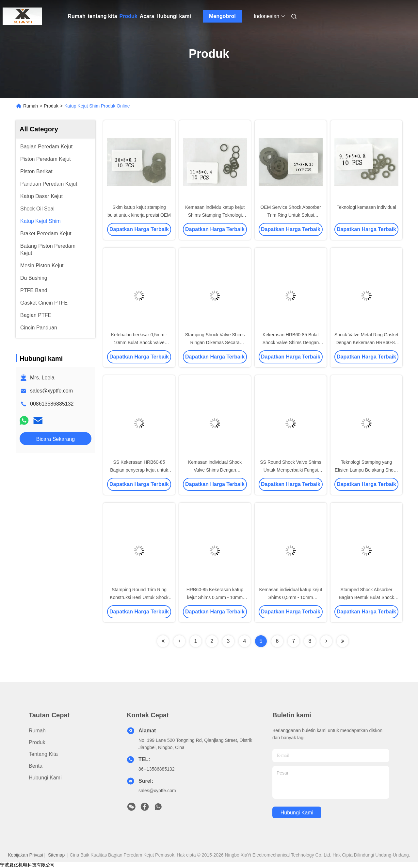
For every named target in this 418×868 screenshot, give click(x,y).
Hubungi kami (174, 16)
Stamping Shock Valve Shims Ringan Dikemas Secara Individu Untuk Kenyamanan (215, 342)
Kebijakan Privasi (25, 855)
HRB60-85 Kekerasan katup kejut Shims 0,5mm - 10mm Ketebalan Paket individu (215, 597)
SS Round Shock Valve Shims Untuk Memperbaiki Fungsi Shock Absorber (290, 470)
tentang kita (103, 16)
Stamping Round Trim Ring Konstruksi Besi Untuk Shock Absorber (139, 597)
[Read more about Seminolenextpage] (163, 641)
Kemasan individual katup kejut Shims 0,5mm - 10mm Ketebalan (290, 597)
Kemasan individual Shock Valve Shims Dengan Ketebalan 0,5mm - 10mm (215, 470)
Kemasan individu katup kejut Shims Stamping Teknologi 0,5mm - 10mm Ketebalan (215, 215)
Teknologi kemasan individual (366, 207)
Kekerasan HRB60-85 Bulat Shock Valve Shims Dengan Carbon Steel (291, 342)
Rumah (77, 16)
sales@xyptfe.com (51, 391)
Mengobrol (222, 16)
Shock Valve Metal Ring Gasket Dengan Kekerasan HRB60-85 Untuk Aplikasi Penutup (366, 342)
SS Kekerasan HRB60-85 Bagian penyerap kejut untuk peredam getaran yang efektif (139, 470)
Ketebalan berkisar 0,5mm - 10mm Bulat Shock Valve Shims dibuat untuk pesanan (139, 342)
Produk (129, 16)
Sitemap (56, 855)
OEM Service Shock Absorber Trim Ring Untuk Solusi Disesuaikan (290, 215)
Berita (36, 766)
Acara (147, 16)
